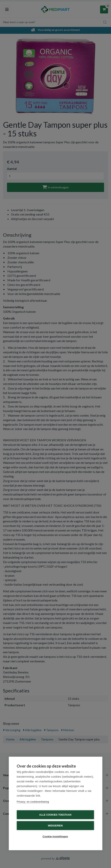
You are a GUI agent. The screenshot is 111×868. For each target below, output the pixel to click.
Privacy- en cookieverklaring (33, 802)
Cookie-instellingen (55, 836)
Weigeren (55, 826)
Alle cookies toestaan (55, 815)
